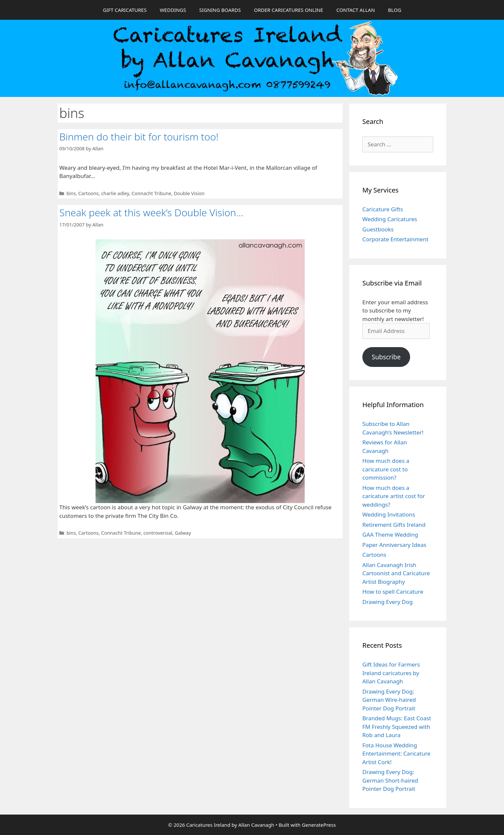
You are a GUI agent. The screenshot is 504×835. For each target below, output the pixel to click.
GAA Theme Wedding (390, 535)
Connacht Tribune (151, 193)
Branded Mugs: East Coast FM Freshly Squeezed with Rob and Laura (397, 727)
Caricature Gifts (383, 209)
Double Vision (189, 193)
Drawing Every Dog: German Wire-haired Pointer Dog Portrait (389, 700)
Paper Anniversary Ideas (394, 545)
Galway (183, 533)
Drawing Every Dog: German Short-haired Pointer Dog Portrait (390, 780)
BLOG (395, 10)
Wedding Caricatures (390, 219)
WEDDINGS (173, 10)
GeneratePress (319, 825)
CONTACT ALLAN (356, 10)
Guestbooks (378, 229)
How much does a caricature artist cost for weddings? (394, 496)
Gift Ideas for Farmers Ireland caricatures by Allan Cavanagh (391, 673)
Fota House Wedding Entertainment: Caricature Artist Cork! (396, 754)
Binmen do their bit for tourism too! (139, 137)
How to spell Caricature (393, 592)
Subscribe (386, 357)
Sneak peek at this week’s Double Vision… (151, 212)
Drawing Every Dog (388, 602)
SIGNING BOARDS (220, 10)
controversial (158, 533)
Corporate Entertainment (395, 239)
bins (71, 193)
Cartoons (89, 193)
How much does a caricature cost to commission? (386, 469)
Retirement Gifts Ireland (394, 525)
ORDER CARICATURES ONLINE (289, 10)
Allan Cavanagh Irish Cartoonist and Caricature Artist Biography (396, 573)
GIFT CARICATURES (125, 10)
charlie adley (115, 193)
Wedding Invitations (389, 514)
